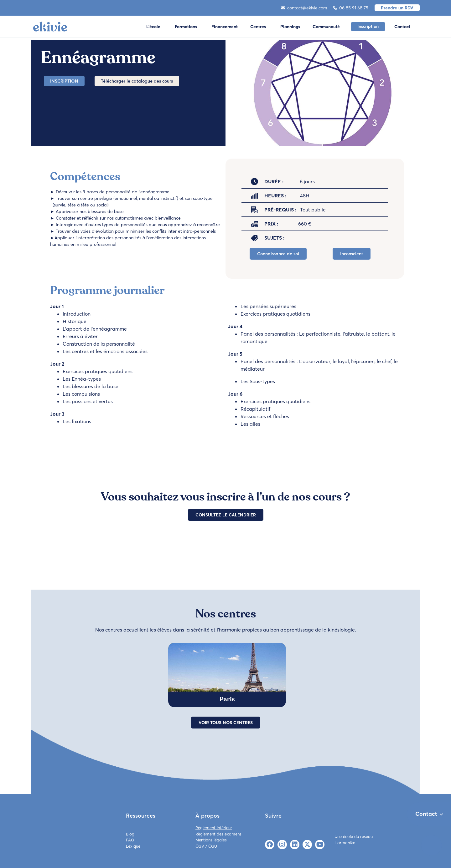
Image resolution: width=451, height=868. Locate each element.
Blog (130, 834)
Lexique (133, 846)
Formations (186, 27)
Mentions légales (211, 840)
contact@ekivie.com (304, 8)
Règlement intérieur (214, 828)
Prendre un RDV (397, 8)
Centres (258, 27)
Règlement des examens (218, 834)
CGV (200, 846)
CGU (213, 846)
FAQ (130, 840)
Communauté (326, 27)
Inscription (368, 26)
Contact (402, 27)
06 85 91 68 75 (351, 8)
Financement (225, 27)
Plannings (290, 27)
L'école (153, 27)
